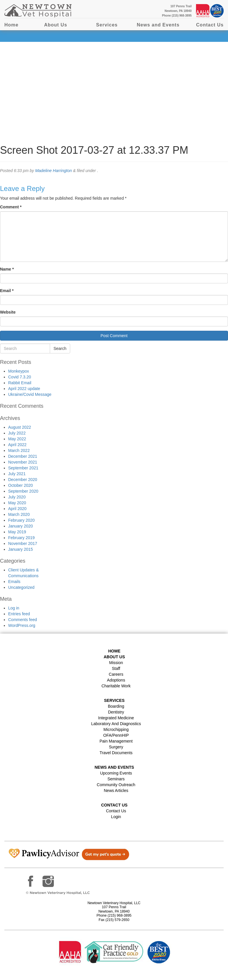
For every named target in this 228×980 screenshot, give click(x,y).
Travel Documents (116, 753)
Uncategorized (21, 587)
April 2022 (17, 445)
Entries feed (19, 614)
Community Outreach (116, 785)
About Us (55, 25)
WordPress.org (22, 625)
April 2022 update (24, 389)
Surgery (116, 747)
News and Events (158, 25)
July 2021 (17, 474)
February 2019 (21, 538)
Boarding (116, 706)
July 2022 (17, 433)
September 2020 (23, 491)
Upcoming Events (116, 773)
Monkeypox (19, 371)
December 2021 (23, 456)
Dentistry (116, 712)
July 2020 (17, 497)
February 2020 (21, 520)
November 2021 (23, 462)
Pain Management (116, 741)
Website (8, 312)
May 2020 (17, 503)
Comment (11, 207)
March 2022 (19, 450)
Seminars (116, 779)
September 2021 (23, 468)
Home (11, 25)
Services (107, 25)
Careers (116, 674)
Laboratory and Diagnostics (116, 724)
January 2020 (21, 526)
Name (7, 269)
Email (7, 291)
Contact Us (210, 25)
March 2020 (19, 514)
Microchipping (116, 729)
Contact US (114, 805)
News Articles (116, 791)
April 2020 (17, 509)
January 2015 (21, 549)
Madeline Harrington (54, 171)
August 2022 (20, 427)
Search (60, 348)
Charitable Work (116, 686)
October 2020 (21, 485)
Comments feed (23, 620)
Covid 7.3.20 (20, 377)
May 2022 (17, 439)
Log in (14, 608)
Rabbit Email (20, 383)
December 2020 (23, 480)
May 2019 (17, 532)
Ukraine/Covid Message (30, 394)
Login (116, 817)
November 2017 (23, 543)
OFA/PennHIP (116, 735)
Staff (116, 668)
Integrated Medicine (116, 718)
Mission (116, 663)
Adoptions (116, 680)
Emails (14, 582)
